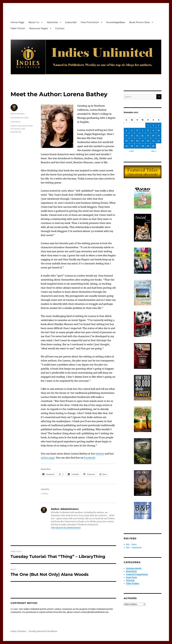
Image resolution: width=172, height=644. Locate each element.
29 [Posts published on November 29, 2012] (148, 146)
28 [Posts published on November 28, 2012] (143, 146)
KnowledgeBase (116, 22)
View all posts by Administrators (66, 528)
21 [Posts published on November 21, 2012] (143, 141)
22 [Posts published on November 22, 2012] (148, 141)
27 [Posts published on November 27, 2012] (137, 146)
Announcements (134, 568)
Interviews (15, 122)
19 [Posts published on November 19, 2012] (132, 141)
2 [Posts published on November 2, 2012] (153, 125)
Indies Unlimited (18, 631)
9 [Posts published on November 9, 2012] (153, 130)
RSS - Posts (131, 545)
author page (48, 458)
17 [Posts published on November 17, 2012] (159, 136)
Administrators (18, 114)
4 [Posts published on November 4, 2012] (127, 130)
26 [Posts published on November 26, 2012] (132, 146)
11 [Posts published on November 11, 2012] (126, 136)
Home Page (17, 22)
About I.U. (34, 22)
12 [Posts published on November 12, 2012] (132, 136)
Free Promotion (90, 22)
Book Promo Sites (140, 22)
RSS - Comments (134, 548)
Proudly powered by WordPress (43, 631)
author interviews (19, 126)
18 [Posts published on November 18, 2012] (126, 141)
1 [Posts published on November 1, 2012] (148, 125)
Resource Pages (39, 28)
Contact (60, 28)
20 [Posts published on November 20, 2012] (137, 141)
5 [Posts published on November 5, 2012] (132, 130)
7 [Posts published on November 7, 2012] (143, 130)
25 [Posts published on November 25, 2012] (126, 146)
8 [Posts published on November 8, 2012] (148, 130)
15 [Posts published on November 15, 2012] (148, 136)
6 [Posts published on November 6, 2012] (137, 130)
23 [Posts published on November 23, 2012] (153, 141)
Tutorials (130, 581)
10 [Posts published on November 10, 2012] (159, 130)
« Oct (131, 151)
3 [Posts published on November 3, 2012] (159, 125)
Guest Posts (131, 577)
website (100, 454)
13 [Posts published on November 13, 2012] (137, 136)
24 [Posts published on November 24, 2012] (159, 141)
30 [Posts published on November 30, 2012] (153, 146)
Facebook (90, 458)
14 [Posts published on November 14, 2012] (143, 136)
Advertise (52, 22)
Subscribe (71, 22)
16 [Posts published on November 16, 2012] (153, 136)
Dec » (154, 151)
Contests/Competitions (137, 574)
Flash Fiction (18, 28)
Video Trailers (133, 584)
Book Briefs (131, 571)
